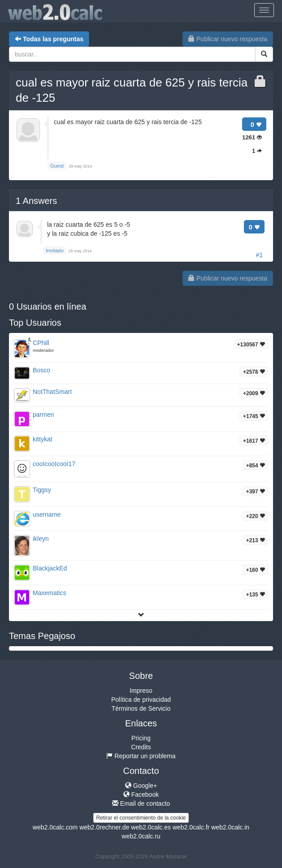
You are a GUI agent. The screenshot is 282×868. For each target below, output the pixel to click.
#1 (259, 255)
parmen (43, 415)
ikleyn (41, 539)
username (47, 514)
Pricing (141, 738)
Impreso (141, 691)
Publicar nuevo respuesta (228, 39)
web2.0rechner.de (104, 827)
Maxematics (50, 593)
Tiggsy (42, 490)
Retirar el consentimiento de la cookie (141, 818)
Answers (36, 201)
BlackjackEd (50, 568)
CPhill (41, 343)
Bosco (41, 370)
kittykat (43, 439)
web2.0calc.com (55, 827)
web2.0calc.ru (141, 836)
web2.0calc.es (151, 827)
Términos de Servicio (141, 708)
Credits (141, 747)
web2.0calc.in (230, 827)
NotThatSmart (52, 392)
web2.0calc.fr (191, 827)
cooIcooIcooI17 (54, 464)
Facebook (141, 795)
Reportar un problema (141, 756)
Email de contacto (141, 803)
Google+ (141, 786)
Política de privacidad (141, 700)
